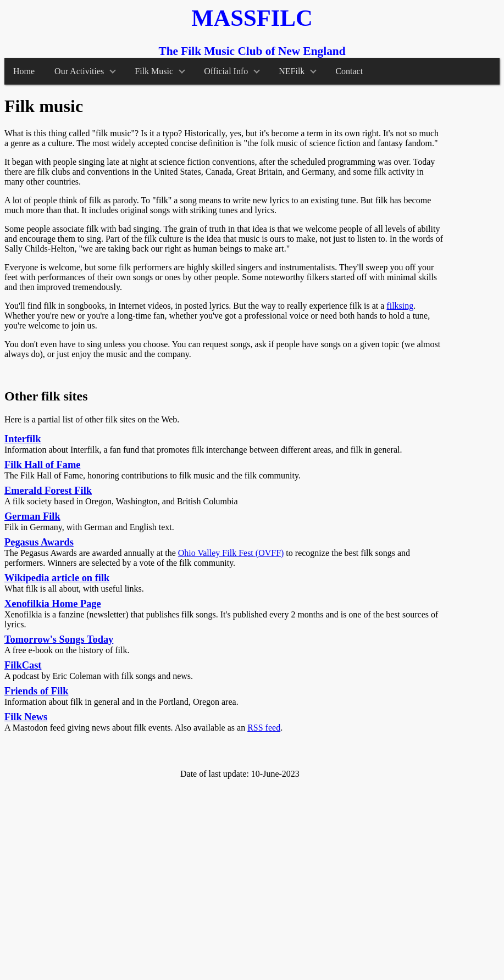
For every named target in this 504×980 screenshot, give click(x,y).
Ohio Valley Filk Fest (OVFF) (231, 553)
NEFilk (298, 71)
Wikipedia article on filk (57, 578)
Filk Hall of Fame (42, 465)
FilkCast (23, 665)
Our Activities (85, 71)
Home (24, 71)
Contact (349, 71)
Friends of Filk (36, 691)
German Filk (32, 516)
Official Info (232, 71)
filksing (400, 306)
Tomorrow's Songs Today (59, 639)
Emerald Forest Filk (48, 491)
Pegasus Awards (39, 542)
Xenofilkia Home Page (53, 604)
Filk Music (160, 71)
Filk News (26, 717)
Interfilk (23, 439)
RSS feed (264, 728)
